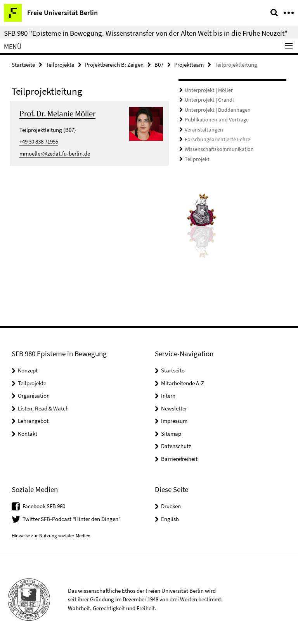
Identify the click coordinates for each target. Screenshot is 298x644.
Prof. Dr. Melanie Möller (57, 113)
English (170, 519)
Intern (168, 396)
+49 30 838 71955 (39, 141)
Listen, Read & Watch (43, 408)
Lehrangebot (33, 421)
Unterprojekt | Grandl (207, 100)
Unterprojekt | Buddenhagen (214, 109)
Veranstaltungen (202, 128)
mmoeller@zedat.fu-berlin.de (55, 153)
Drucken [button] (171, 506)
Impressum (174, 421)
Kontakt (28, 434)
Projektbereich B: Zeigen (114, 65)
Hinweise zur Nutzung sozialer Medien (51, 536)
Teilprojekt (196, 157)
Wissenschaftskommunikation (216, 147)
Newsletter (174, 408)
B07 (159, 65)
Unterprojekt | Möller (206, 90)
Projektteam (189, 65)
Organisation (34, 396)
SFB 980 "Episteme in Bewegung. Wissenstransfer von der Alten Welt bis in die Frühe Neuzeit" (146, 33)
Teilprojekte (60, 65)
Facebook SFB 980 (44, 506)
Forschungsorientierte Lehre (214, 138)
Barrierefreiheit (179, 459)
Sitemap (171, 434)
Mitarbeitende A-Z (183, 383)
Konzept (28, 370)
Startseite (23, 65)
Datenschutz (176, 446)
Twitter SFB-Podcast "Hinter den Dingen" (72, 519)
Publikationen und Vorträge (214, 119)
